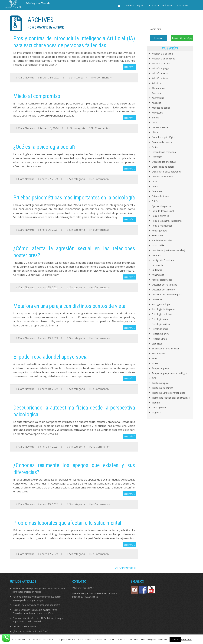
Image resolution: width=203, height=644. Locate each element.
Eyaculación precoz (161, 206)
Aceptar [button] (175, 640)
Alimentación (158, 88)
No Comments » (102, 77)
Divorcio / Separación (163, 177)
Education (157, 191)
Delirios (156, 147)
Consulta (154, 6)
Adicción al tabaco (161, 78)
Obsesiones (158, 299)
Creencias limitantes (162, 142)
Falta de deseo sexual (163, 211)
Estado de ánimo (160, 196)
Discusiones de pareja (163, 167)
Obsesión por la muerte (164, 290)
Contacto (182, 6)
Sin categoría (79, 77)
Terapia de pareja (161, 368)
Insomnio (157, 255)
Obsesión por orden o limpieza (167, 294)
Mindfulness (158, 275)
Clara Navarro (26, 77)
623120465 (88, 588)
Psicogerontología (161, 304)
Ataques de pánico (161, 108)
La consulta (158, 265)
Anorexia (156, 93)
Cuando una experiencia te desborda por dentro (36, 605)
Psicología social (160, 329)
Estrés (155, 201)
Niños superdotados (162, 280)
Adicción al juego (160, 68)
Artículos (167, 6)
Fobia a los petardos (162, 226)
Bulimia (156, 118)
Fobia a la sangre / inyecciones (167, 221)
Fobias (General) (160, 231)
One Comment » (100, 447)
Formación (157, 236)
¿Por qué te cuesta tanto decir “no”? (30, 631)
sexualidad (157, 344)
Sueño (155, 358)
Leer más (129, 67)
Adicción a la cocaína (162, 54)
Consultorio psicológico (164, 137)
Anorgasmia (158, 98)
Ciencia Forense (160, 127)
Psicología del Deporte (163, 309)
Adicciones (157, 83)
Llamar (159, 38)
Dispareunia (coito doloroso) (166, 172)
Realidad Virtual (160, 339)
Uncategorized (159, 408)
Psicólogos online (161, 334)
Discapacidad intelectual (164, 162)
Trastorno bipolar (161, 383)
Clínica (155, 132)
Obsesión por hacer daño (165, 285)
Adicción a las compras (163, 59)
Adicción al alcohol (161, 63)
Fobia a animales (160, 216)
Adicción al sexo (160, 73)
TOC (154, 378)
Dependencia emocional (164, 152)
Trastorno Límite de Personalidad (169, 393)
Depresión (157, 157)
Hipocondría (158, 245)
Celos (155, 122)
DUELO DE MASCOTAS (24, 626)
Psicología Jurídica (161, 324)
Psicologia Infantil (161, 319)
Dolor (155, 181)
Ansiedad (156, 103)
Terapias (130, 6)
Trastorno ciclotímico (163, 388)
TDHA (155, 363)
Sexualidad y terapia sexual (165, 349)
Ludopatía (157, 270)
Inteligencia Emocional (163, 260)
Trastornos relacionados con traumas (171, 398)
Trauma (156, 403)
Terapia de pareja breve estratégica (170, 373)
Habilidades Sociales (162, 240)
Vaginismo (157, 412)
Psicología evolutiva (162, 314)
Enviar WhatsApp (182, 38)
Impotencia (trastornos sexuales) (168, 250)
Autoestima (158, 113)
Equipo (141, 6)
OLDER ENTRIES (126, 568)
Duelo (155, 186)
